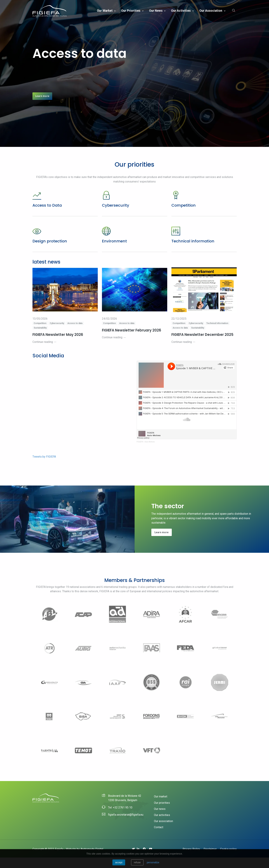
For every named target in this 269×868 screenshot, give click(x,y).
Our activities (181, 11)
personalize (153, 862)
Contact (159, 838)
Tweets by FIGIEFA (44, 467)
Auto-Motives (150, 452)
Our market (105, 11)
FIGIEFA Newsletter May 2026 (59, 345)
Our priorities (131, 11)
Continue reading (45, 352)
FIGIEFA (140, 452)
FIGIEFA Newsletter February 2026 (133, 341)
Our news (156, 11)
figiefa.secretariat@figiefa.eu (126, 825)
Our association (211, 11)
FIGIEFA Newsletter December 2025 (204, 345)
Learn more (42, 101)
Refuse (137, 862)
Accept (119, 862)
